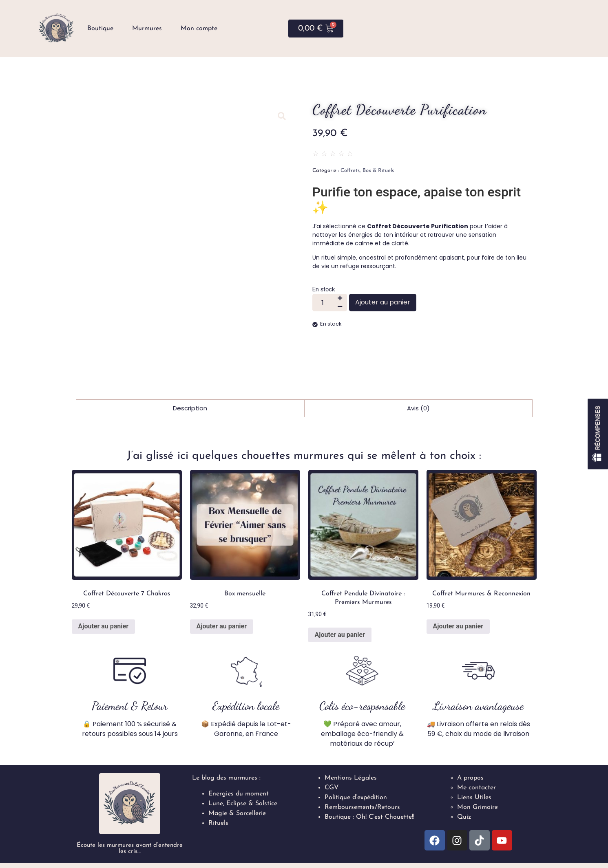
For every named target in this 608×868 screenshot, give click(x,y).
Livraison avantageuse (478, 706)
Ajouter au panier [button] (104, 626)
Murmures (147, 29)
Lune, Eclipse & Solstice (243, 804)
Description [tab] (190, 408)
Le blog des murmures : (226, 778)
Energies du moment (239, 794)
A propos (470, 778)
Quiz (464, 817)
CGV (332, 788)
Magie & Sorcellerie (237, 813)
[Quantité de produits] (323, 303)
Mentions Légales (351, 778)
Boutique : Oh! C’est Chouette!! (369, 817)
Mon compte (199, 29)
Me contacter (476, 788)
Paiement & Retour (130, 706)
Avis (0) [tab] (418, 408)
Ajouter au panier (383, 302)
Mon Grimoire (478, 807)
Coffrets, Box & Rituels (367, 171)
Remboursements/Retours (362, 807)
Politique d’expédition (356, 798)
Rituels (218, 823)
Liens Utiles (474, 798)
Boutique (100, 29)
